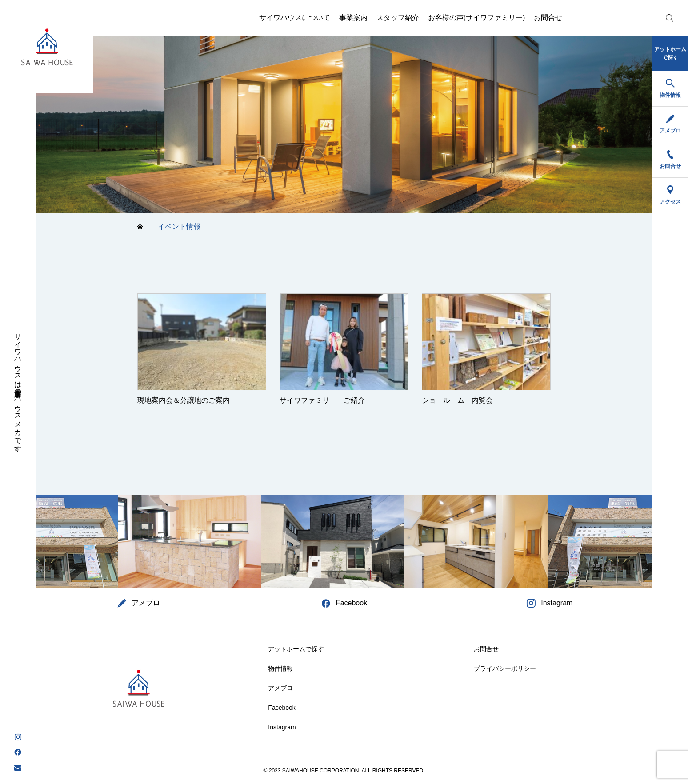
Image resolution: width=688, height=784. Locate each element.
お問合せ (548, 18)
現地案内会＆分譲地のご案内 (184, 400)
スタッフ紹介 (398, 18)
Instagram (282, 727)
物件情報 (280, 668)
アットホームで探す (296, 649)
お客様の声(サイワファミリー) (477, 18)
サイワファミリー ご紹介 (322, 400)
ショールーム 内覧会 (457, 400)
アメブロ (280, 688)
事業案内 (353, 18)
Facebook (282, 708)
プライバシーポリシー (505, 668)
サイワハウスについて (295, 18)
